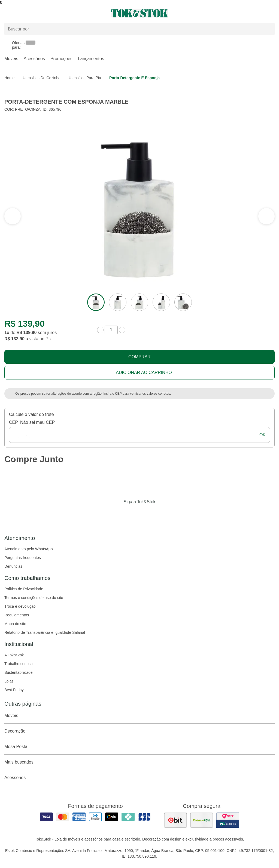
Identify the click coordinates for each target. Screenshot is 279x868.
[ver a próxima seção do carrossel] (13, 216)
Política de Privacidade (24, 589)
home (9, 78)
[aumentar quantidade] (122, 330)
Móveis (11, 59)
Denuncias (13, 566)
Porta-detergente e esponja (134, 78)
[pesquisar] (268, 29)
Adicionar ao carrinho (144, 373)
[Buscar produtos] (139, 29)
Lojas (9, 681)
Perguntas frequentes (23, 558)
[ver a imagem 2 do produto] (118, 302)
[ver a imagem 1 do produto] (96, 302)
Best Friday (14, 690)
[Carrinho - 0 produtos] (271, 13)
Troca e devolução (20, 606)
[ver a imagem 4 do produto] (161, 302)
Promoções (61, 59)
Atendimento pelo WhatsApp (28, 549)
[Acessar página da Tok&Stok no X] (162, 513)
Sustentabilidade (19, 672)
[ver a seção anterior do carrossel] (266, 216)
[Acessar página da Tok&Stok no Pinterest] (147, 513)
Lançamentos (91, 59)
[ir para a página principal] (139, 13)
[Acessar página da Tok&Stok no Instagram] (132, 513)
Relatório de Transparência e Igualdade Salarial (45, 632)
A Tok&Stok (14, 655)
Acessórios (34, 59)
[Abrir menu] (46, 13)
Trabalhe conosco (19, 664)
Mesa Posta (139, 747)
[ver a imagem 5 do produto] (183, 302)
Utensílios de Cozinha (42, 78)
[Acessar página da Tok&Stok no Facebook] (117, 513)
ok (263, 435)
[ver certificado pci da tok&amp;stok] (228, 820)
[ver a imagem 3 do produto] (139, 302)
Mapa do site (15, 624)
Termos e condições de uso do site (34, 598)
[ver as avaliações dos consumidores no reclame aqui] (202, 820)
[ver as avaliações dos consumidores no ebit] (175, 820)
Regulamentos (17, 615)
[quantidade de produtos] (111, 330)
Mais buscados (139, 762)
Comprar (139, 357)
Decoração (139, 731)
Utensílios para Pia (85, 78)
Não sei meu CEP (37, 422)
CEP (13, 422)
